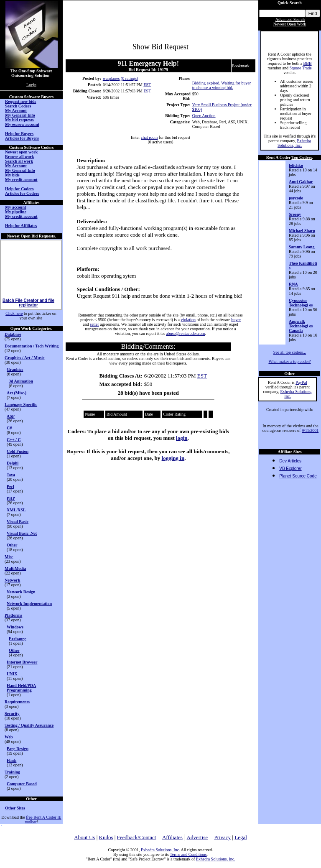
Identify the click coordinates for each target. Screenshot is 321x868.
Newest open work (21, 152)
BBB (308, 63)
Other (12, 545)
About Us (84, 837)
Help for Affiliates (21, 226)
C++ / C (14, 440)
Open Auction (204, 116)
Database (13, 334)
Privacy (222, 837)
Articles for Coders (22, 193)
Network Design (21, 592)
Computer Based (22, 784)
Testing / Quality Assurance (29, 725)
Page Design (18, 749)
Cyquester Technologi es (301, 303)
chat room (149, 137)
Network (12, 580)
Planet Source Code (298, 476)
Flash (11, 760)
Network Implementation (29, 604)
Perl (10, 486)
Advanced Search (290, 19)
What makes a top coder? (289, 361)
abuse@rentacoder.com (185, 333)
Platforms (13, 615)
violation (188, 320)
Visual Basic (18, 522)
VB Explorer (290, 468)
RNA (293, 284)
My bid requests (19, 120)
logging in (173, 458)
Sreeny (295, 214)
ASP (11, 416)
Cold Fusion (18, 451)
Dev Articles (290, 461)
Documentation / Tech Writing (32, 346)
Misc (9, 557)
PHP (11, 498)
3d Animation (21, 381)
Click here (14, 313)
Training (12, 772)
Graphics (15, 369)
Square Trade (301, 68)
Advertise (197, 837)
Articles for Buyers (22, 138)
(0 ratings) (129, 78)
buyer (236, 320)
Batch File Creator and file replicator (28, 307)
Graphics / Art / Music (25, 358)
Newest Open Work (290, 24)
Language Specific (21, 405)
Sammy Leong (302, 247)
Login (31, 85)
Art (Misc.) (17, 393)
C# (9, 428)
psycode (296, 198)
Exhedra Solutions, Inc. (294, 143)
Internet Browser (22, 662)
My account (15, 207)
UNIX (12, 674)
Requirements (17, 702)
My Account (16, 111)
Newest (13, 236)
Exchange (18, 639)
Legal (241, 837)
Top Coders (302, 157)
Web (9, 737)
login (182, 438)
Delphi (13, 463)
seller (94, 324)
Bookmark (241, 66)
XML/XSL (16, 510)
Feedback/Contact (137, 837)
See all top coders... (290, 352)
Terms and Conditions (188, 854)
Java (11, 475)
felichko (296, 165)
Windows (15, 627)
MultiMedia (15, 568)
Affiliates (172, 837)
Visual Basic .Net (22, 533)
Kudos (106, 837)
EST (147, 85)
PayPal (301, 382)
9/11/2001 (310, 430)
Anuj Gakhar (301, 182)
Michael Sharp (302, 231)
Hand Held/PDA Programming (21, 688)
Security (12, 714)
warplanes (111, 78)
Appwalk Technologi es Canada (301, 326)
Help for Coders (19, 189)
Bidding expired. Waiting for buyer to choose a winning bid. (222, 85)
